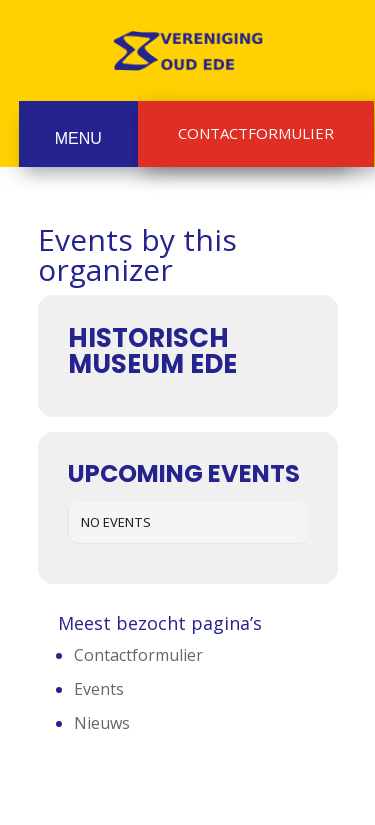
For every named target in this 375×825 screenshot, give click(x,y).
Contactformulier (256, 133)
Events (99, 689)
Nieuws (102, 723)
